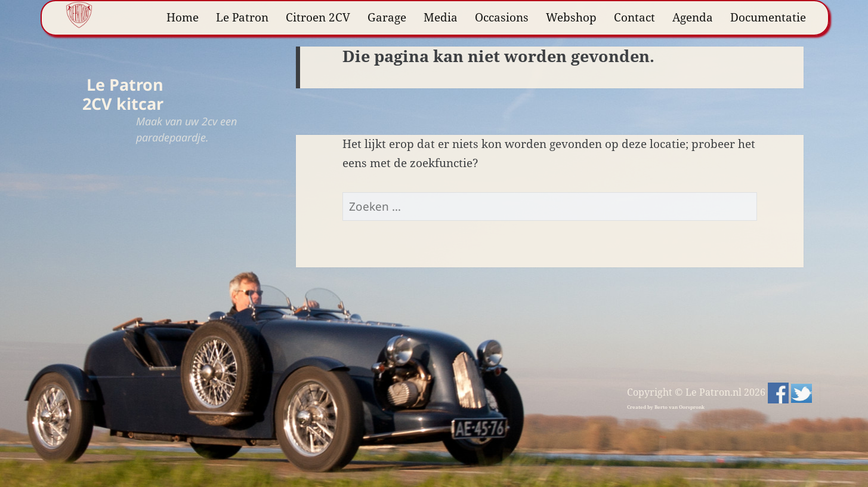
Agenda (693, 17)
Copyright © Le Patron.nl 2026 (697, 392)
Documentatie (768, 17)
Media (441, 17)
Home (183, 17)
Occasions (502, 17)
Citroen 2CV (318, 17)
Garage (387, 17)
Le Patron (242, 17)
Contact (634, 17)
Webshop (571, 17)
